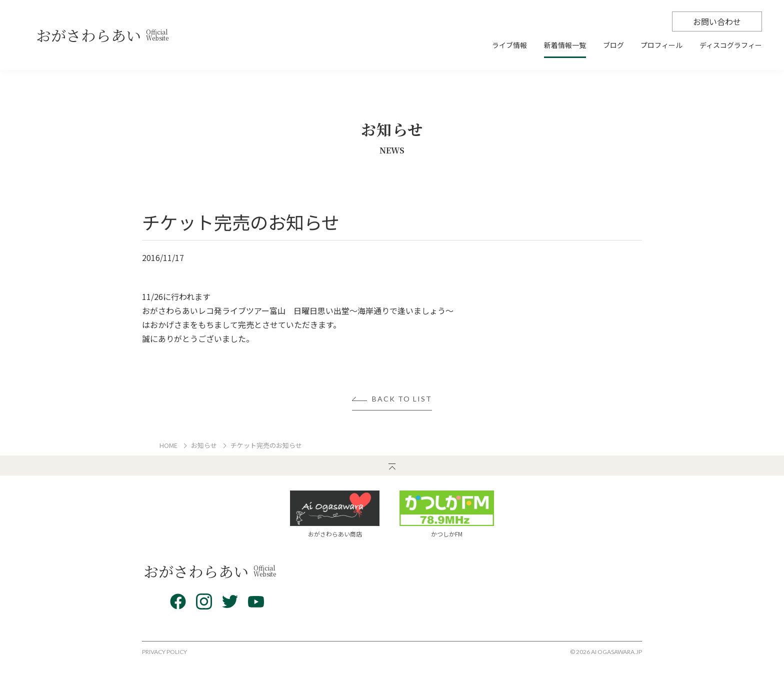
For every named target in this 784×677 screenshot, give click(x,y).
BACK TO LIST (402, 399)
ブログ (613, 46)
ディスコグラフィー (731, 46)
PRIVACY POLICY (164, 652)
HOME (168, 445)
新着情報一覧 (565, 46)
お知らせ (204, 445)
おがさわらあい (102, 35)
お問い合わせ (717, 21)
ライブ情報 (509, 46)
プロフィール (661, 46)
